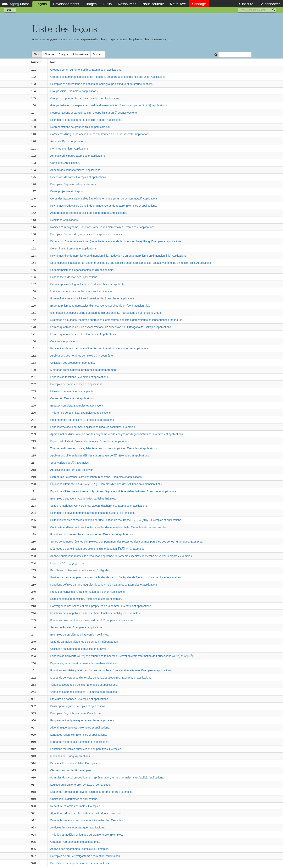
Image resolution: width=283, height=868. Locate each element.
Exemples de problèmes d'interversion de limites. (80, 635)
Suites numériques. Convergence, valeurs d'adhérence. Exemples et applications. (99, 506)
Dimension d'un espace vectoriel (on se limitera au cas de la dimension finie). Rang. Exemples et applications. (116, 241)
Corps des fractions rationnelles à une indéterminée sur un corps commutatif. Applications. (104, 199)
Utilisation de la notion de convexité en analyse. (79, 649)
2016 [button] (10, 10)
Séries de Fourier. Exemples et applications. (77, 627)
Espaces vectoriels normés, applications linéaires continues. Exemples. (93, 427)
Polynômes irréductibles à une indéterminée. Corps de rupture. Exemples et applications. (104, 206)
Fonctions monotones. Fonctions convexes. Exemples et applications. (92, 534)
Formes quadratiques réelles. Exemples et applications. (84, 334)
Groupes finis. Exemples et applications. (74, 91)
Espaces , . (68, 563)
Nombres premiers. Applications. (70, 149)
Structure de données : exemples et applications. (80, 699)
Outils (107, 4)
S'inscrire (246, 4)
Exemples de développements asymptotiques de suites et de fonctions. (93, 513)
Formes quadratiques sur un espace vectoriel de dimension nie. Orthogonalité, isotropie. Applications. (111, 327)
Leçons (41, 4)
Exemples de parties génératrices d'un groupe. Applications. (86, 120)
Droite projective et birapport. (68, 191)
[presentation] (104, 77)
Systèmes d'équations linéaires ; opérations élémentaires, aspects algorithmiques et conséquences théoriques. (117, 320)
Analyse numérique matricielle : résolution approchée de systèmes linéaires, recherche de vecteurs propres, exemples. (122, 556)
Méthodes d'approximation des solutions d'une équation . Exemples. (98, 549)
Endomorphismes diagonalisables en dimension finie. (82, 270)
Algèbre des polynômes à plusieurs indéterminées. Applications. (89, 213)
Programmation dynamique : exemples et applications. (83, 720)
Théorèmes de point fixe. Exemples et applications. (81, 413)
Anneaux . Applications (68, 141)
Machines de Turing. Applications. (71, 756)
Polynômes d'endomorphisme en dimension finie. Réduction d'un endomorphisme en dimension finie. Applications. (119, 256)
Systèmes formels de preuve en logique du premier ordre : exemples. (92, 792)
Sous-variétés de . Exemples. (70, 463)
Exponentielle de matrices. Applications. (74, 277)
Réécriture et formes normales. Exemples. (76, 806)
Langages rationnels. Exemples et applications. (79, 735)
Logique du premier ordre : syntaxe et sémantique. (81, 785)
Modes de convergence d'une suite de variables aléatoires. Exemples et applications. (101, 678)
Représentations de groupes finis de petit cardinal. (80, 127)
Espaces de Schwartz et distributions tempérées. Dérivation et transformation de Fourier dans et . (122, 656)
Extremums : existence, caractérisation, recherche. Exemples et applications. (96, 477)
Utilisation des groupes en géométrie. (73, 363)
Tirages (91, 4)
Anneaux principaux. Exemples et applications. (78, 156)
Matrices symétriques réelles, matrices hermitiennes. (82, 291)
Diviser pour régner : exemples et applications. (78, 706)
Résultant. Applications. (64, 220)
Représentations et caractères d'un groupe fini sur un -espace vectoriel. (94, 113)
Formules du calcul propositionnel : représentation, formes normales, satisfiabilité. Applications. (107, 778)
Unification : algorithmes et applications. (74, 799)
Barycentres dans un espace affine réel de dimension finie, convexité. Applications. (100, 348)
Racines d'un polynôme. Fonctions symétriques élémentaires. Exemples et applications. (103, 227)
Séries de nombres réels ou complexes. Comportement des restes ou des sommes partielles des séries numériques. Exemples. (127, 542)
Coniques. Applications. (64, 341)
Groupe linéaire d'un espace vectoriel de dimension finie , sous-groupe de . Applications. (109, 105)
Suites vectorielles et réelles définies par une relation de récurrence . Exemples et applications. (116, 520)
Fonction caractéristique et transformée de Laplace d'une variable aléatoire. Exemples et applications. (111, 670)
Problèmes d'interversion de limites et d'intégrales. (80, 570)
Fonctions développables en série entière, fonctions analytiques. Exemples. (95, 613)
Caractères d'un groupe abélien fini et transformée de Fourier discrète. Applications (100, 134)
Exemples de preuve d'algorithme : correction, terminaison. (86, 856)
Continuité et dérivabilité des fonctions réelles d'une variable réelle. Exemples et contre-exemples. (109, 527)
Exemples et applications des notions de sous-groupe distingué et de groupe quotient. (102, 84)
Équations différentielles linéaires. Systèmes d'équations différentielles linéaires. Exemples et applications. (114, 491)
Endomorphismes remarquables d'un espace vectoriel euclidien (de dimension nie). (100, 306)
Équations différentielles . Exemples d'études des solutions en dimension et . (107, 484)
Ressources (127, 4)
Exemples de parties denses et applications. (77, 384)
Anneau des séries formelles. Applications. (76, 170)
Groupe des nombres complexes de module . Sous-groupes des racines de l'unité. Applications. (108, 77)
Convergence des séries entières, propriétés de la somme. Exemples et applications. (101, 606)
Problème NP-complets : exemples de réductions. (80, 863)
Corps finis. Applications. (65, 163)
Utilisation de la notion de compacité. (72, 391)
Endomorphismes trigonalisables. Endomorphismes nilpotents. (88, 284)
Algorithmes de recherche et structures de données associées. (88, 813)
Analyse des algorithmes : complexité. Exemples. (80, 849)
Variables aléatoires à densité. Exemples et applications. (84, 685)
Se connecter (270, 4)
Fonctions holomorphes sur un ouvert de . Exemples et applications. (92, 620)
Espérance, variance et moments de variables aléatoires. (84, 663)
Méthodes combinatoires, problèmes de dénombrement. (84, 370)
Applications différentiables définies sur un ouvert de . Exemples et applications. (100, 456)
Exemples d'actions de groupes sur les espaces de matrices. (87, 234)
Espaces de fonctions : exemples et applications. (80, 377)
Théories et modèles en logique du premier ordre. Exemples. (87, 835)
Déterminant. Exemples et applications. (74, 248)
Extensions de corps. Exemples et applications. (79, 177)
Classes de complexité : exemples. (71, 770)
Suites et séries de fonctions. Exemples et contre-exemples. (86, 599)
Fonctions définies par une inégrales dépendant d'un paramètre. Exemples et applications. (104, 585)
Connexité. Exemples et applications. (73, 398)
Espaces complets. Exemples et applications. (77, 406)
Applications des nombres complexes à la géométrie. (82, 356)
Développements (66, 4)
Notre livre (178, 4)
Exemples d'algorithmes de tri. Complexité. (76, 713)
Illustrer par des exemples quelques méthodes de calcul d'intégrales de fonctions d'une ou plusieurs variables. (116, 577)
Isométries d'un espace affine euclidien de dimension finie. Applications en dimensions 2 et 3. (106, 313)
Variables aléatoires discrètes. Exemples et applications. (84, 692)
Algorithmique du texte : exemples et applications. (80, 728)
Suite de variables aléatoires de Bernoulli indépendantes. (84, 642)
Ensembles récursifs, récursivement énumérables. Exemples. (87, 820)
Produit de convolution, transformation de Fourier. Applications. (88, 592)
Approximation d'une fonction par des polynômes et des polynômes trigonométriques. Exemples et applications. (117, 434)
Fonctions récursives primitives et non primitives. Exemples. (86, 749)
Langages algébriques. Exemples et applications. (80, 742)
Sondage (199, 4)
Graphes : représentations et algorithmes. (75, 842)
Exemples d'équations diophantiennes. (73, 184)
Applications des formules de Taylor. (72, 470)
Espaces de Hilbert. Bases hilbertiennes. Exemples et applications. (90, 441)
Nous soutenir (153, 4)
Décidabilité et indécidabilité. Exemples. (74, 763)
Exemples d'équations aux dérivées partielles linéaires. (83, 499)
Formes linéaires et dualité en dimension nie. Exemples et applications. (93, 298)
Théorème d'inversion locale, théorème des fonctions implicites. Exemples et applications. (104, 448)
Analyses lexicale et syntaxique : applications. (78, 827)
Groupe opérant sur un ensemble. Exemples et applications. (86, 70)
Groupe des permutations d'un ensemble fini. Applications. (85, 98)
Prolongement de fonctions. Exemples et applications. (83, 420)
